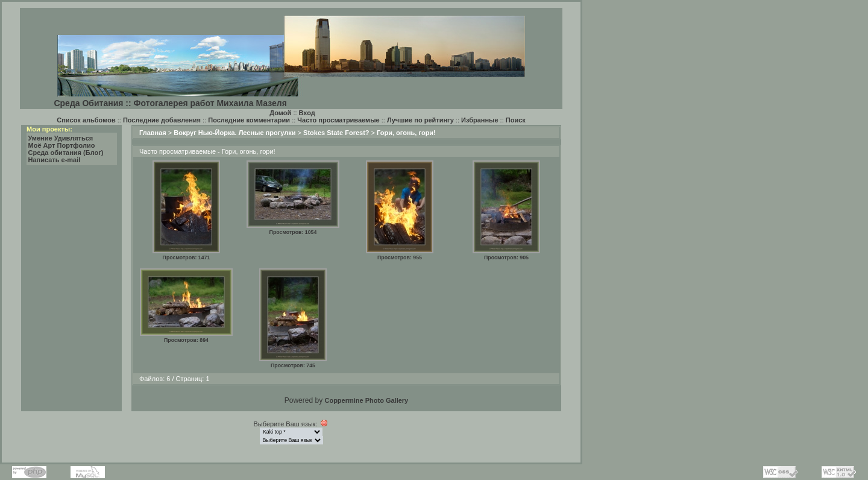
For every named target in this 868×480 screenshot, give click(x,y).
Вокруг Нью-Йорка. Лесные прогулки (234, 133)
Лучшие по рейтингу (420, 120)
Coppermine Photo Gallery (366, 400)
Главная (153, 133)
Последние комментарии (249, 120)
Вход (307, 113)
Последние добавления (162, 120)
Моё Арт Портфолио (62, 145)
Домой (280, 113)
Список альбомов (86, 120)
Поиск (516, 120)
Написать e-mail (55, 160)
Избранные (480, 120)
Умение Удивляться (61, 138)
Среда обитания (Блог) (66, 153)
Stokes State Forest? (336, 133)
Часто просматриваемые (338, 120)
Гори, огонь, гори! (406, 133)
